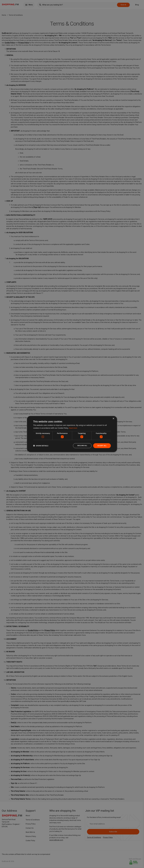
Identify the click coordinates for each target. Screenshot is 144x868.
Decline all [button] (81, 446)
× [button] (113, 419)
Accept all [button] (102, 446)
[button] (41, 446)
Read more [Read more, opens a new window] (73, 428)
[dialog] (72, 434)
